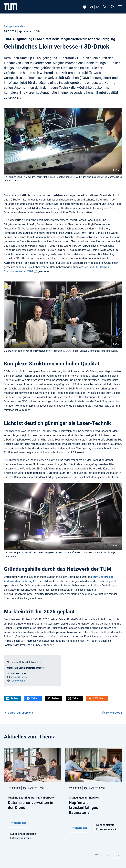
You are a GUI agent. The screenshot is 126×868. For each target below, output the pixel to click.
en (98, 7)
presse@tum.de (19, 677)
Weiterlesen (19, 823)
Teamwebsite (18, 681)
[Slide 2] (101, 855)
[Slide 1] (96, 855)
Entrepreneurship (14, 26)
